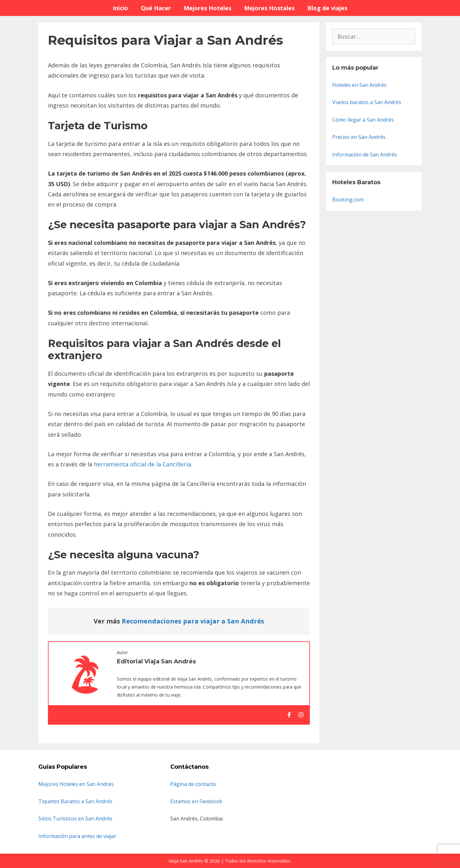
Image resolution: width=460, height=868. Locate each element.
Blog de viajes (327, 8)
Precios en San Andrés (359, 137)
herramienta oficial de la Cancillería (142, 464)
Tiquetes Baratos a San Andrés (75, 801)
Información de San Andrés (365, 155)
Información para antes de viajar (77, 836)
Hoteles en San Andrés (359, 85)
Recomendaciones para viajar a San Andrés (193, 621)
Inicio (120, 8)
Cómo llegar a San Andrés (363, 120)
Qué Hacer (156, 8)
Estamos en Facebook (196, 801)
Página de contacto (193, 784)
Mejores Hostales (269, 8)
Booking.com (348, 200)
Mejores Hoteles (207, 8)
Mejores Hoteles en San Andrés (76, 784)
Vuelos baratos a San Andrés (367, 102)
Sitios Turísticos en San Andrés (75, 819)
